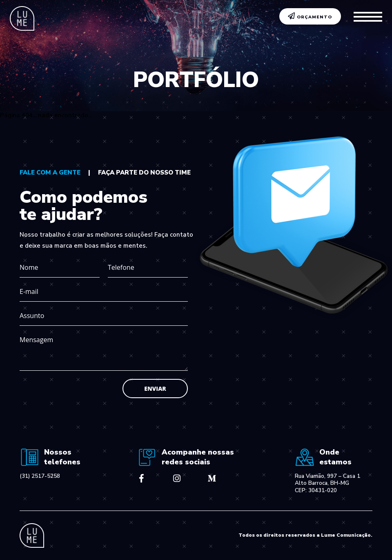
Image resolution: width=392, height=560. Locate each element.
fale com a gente (50, 172)
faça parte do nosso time (144, 172)
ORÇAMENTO (310, 16)
